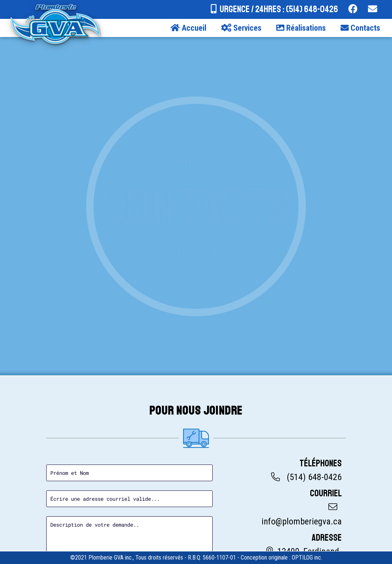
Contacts (360, 28)
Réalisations (301, 28)
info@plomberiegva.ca (302, 521)
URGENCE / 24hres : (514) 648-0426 (279, 9)
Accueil (188, 28)
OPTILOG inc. (307, 558)
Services (241, 28)
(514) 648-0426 (314, 477)
